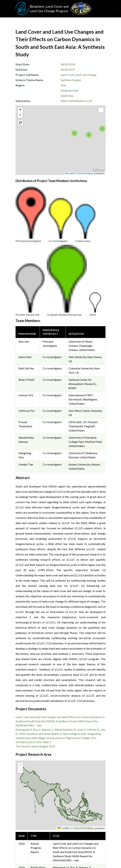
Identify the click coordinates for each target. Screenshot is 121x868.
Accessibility (26, 858)
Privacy (23, 834)
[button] (20, 155)
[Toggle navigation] (116, 6)
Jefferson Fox (27, 294)
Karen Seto (25, 240)
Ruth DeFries (26, 252)
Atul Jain (24, 225)
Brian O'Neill (26, 263)
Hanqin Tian (26, 348)
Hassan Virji (26, 279)
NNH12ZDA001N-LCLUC (77, 101)
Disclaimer (25, 850)
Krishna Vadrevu (73, 804)
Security (24, 842)
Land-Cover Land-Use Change (78, 75)
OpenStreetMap (86, 173)
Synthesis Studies (71, 80)
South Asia (67, 96)
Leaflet (70, 173)
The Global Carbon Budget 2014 (35, 630)
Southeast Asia (69, 90)
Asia (63, 85)
